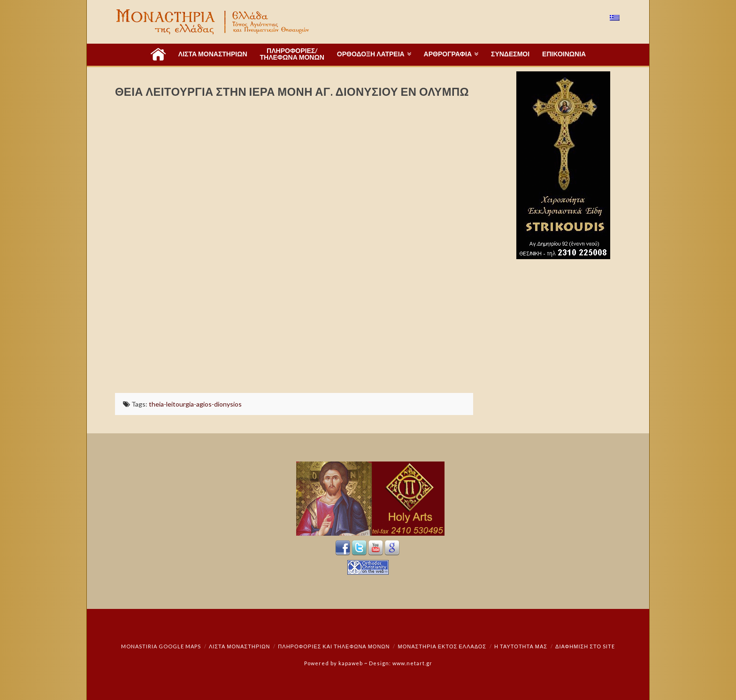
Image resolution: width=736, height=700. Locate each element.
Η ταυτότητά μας (521, 646)
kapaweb (351, 663)
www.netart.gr (412, 663)
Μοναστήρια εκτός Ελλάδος (442, 646)
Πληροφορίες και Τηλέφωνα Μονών (334, 646)
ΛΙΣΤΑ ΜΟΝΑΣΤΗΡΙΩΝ (239, 646)
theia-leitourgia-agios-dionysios (195, 404)
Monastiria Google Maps (161, 646)
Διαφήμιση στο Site (585, 646)
